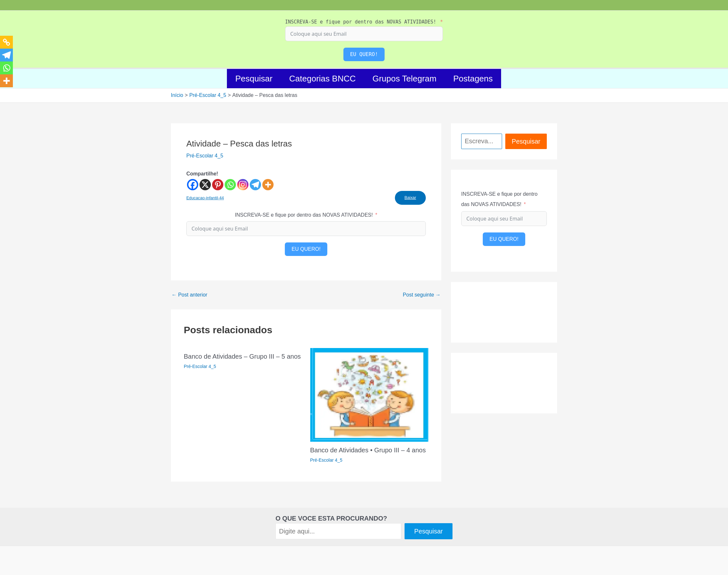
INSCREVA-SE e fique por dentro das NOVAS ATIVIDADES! (361, 22)
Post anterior (189, 295)
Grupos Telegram (404, 79)
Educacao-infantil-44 (205, 198)
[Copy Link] (6, 42)
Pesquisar (254, 79)
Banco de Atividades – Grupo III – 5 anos (242, 356)
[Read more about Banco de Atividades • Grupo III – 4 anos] (369, 395)
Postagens (473, 79)
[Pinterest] (218, 185)
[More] (268, 185)
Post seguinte (422, 295)
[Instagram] (243, 185)
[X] (205, 185)
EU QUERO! (364, 54)
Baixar (410, 198)
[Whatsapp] (230, 185)
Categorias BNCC (323, 79)
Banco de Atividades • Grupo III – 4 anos (368, 450)
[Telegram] (255, 185)
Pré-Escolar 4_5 (205, 156)
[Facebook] (193, 185)
